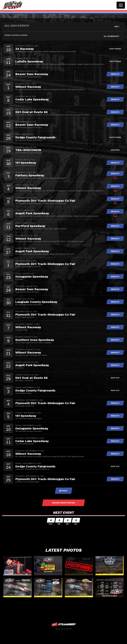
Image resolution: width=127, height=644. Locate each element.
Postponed (115, 49)
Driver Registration (64, 503)
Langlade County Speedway (36, 302)
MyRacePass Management (63, 629)
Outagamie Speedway (32, 276)
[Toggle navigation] (121, 5)
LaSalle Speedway (29, 61)
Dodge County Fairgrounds (35, 137)
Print (64, 491)
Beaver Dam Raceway (32, 74)
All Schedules (111, 36)
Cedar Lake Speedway (32, 99)
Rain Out (115, 378)
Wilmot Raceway (28, 87)
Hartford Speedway (30, 226)
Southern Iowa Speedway (35, 340)
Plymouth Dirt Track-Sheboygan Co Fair (45, 201)
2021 (117, 26)
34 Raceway (25, 49)
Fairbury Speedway (30, 175)
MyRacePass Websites (64, 624)
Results (115, 74)
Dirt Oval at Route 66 (31, 112)
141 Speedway (26, 163)
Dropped (115, 150)
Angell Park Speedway (32, 213)
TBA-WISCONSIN (28, 150)
